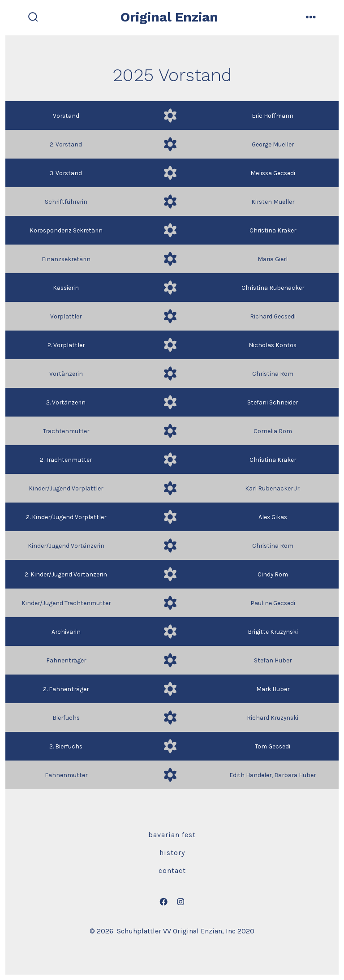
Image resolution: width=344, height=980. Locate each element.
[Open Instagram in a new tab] (181, 902)
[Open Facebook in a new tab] (163, 902)
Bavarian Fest (172, 835)
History (172, 853)
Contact (172, 870)
